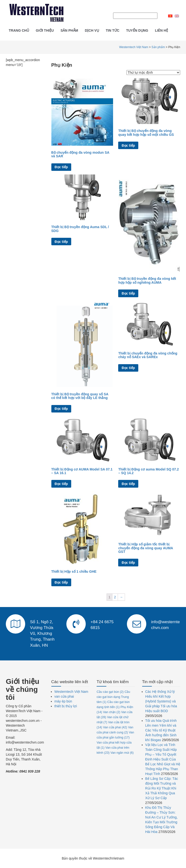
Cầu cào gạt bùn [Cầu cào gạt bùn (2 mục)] (110, 692)
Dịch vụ (92, 30)
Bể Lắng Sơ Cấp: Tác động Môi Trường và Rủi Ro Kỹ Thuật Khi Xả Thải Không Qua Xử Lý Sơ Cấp (162, 788)
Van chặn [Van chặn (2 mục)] (112, 712)
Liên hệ (162, 30)
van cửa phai (64, 696)
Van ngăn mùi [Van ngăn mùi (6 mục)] (122, 753)
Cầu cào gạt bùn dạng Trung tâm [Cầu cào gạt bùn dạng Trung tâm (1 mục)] (113, 697)
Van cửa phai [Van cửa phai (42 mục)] (115, 727)
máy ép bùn (63, 701)
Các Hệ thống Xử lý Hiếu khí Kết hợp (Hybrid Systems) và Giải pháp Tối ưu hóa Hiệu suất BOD (161, 701)
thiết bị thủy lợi (66, 706)
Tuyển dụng (137, 30)
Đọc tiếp (61, 167)
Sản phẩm (69, 30)
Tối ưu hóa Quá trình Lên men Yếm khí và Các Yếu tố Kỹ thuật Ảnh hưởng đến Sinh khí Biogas (161, 730)
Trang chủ (19, 30)
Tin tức (113, 30)
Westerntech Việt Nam (71, 692)
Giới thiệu (45, 30)
